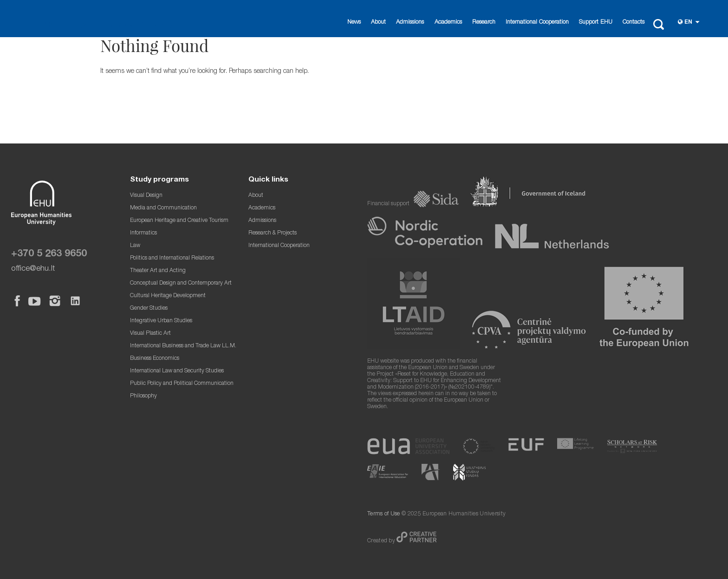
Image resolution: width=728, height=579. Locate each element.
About (378, 23)
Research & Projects (273, 233)
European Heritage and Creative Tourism (179, 221)
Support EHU (596, 23)
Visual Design (146, 196)
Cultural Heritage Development (168, 296)
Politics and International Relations (172, 258)
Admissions (410, 23)
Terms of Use (384, 514)
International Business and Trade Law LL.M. (183, 346)
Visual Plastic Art (150, 334)
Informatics (143, 233)
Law (135, 246)
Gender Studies (149, 309)
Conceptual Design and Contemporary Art (181, 283)
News (354, 23)
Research (484, 23)
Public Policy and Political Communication (182, 384)
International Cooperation (537, 23)
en (688, 23)
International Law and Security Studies (177, 371)
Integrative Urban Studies (161, 321)
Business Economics (155, 359)
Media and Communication (163, 208)
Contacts (634, 23)
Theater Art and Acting (158, 271)
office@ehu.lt (33, 269)
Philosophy (143, 396)
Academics (448, 23)
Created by (382, 541)
